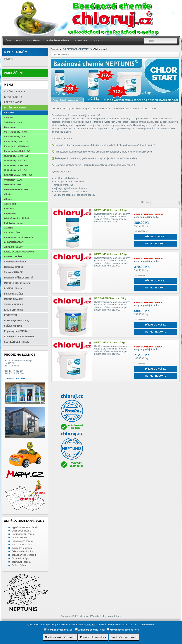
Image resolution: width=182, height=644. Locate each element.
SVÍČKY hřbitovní (13, 326)
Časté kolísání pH (20, 558)
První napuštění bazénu (23, 534)
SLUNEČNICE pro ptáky (17, 342)
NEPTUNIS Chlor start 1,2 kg (111, 210)
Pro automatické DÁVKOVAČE (19, 237)
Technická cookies (55, 630)
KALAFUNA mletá (14, 310)
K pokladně (14, 52)
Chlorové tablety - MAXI (16, 132)
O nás (19, 40)
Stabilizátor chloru (13, 122)
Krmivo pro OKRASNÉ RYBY (19, 337)
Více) (71, 630)
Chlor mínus (10, 127)
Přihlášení (13, 73)
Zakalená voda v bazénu (24, 555)
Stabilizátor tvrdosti (14, 223)
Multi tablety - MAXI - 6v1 (16, 165)
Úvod (8, 40)
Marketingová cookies (120, 630)
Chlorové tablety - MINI (15, 137)
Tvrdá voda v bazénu (22, 545)
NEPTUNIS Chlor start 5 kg (110, 342)
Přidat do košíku (156, 237)
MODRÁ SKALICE (14, 299)
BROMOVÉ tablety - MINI (16, 189)
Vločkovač (9, 209)
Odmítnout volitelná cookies (60, 637)
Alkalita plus (10, 204)
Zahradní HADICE (13, 272)
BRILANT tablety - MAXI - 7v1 (18, 175)
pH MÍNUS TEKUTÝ (13, 247)
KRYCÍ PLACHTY (13, 97)
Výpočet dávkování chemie (25, 527)
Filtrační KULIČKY (14, 294)
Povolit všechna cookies (124, 637)
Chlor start (9, 113)
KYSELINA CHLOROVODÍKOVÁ (19, 252)
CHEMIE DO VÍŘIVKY (15, 262)
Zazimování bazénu (21, 562)
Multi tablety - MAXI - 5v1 (16, 156)
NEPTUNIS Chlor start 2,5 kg (111, 254)
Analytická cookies (87, 630)
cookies (91, 625)
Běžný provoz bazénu (22, 541)
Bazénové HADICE (14, 267)
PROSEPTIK (11, 315)
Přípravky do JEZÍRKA (16, 331)
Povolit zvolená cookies (93, 637)
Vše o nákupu (34, 40)
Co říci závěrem (19, 565)
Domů (54, 49)
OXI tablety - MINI (13, 185)
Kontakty (98, 40)
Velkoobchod (81, 40)
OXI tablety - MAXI (13, 180)
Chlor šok (9, 117)
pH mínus (9, 194)
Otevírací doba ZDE (15, 379)
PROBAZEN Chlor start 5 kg (110, 298)
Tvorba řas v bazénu (22, 548)
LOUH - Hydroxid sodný (17, 321)
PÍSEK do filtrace (13, 288)
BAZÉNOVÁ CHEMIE (15, 108)
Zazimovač (9, 228)
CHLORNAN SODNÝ (14, 242)
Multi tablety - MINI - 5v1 (16, 161)
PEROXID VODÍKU (14, 102)
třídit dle (145, 202)
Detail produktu (156, 244)
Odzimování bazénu (21, 531)
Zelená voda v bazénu (22, 551)
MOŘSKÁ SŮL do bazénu (17, 283)
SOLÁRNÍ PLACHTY (15, 92)
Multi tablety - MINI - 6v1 (16, 170)
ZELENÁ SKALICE (14, 304)
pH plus (8, 199)
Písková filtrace (19, 538)
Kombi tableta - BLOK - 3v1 (17, 151)
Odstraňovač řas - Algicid (17, 218)
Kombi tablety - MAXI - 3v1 (17, 141)
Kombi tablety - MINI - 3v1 (17, 146)
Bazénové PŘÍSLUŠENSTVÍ (19, 278)
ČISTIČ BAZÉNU (12, 233)
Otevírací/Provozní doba (58, 40)
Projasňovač (10, 213)
